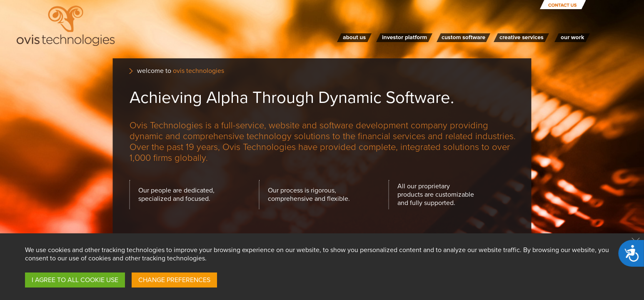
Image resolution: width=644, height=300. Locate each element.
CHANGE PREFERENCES (174, 280)
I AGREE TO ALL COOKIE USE (75, 280)
